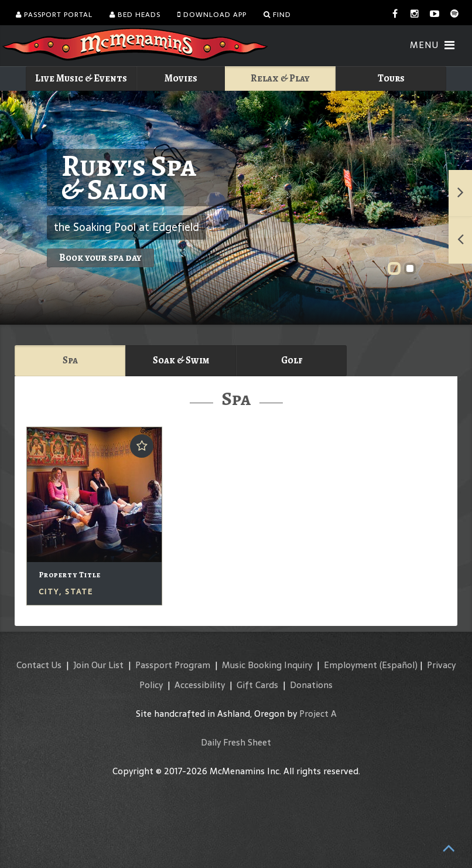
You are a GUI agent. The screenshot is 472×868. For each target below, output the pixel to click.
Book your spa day (100, 258)
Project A (318, 714)
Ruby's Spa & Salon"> (236, 208)
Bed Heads (135, 15)
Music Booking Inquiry (267, 665)
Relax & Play (280, 78)
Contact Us (39, 665)
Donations (311, 685)
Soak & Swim (181, 360)
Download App (212, 15)
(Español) (399, 665)
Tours (391, 78)
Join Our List (98, 665)
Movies (181, 78)
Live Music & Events (81, 78)
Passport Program (173, 665)
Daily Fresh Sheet (236, 742)
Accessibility (200, 685)
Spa (70, 360)
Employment (350, 665)
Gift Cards (257, 685)
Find (277, 15)
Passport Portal (54, 15)
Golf (292, 360)
